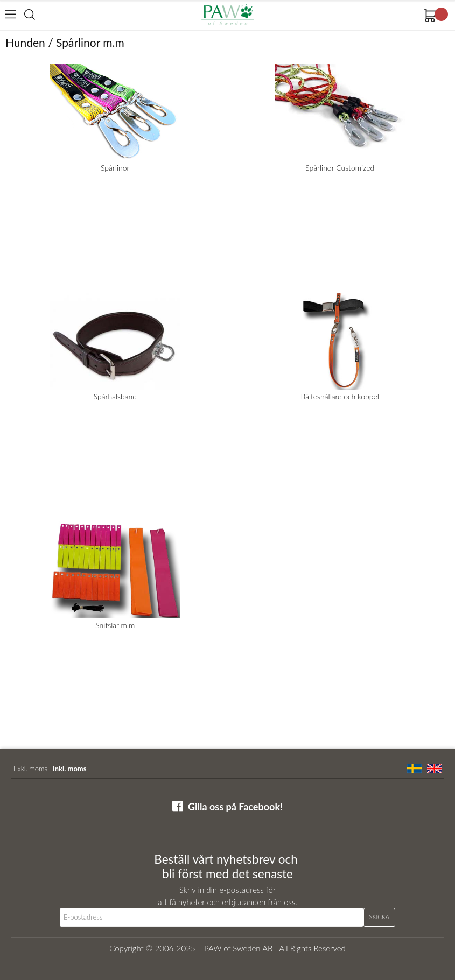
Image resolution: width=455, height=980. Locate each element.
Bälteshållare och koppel (340, 396)
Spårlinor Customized (340, 168)
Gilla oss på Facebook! (235, 807)
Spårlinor (115, 168)
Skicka (379, 917)
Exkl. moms (30, 769)
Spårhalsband (115, 396)
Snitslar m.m (115, 625)
